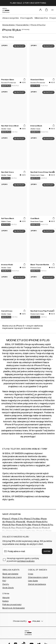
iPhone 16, (31, 522)
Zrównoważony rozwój (38, 577)
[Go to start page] (6, 10)
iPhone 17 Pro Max (32, 519)
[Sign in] (40, 10)
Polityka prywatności (12, 605)
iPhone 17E (10, 522)
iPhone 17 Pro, (17, 519)
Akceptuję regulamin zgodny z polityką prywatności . (23, 560)
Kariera (5, 601)
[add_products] (24, 79)
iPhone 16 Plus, (9, 525)
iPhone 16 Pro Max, (24, 525)
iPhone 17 (6, 519)
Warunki (6, 598)
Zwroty (6, 584)
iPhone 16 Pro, (42, 522)
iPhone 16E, (21, 522)
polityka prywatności (26, 561)
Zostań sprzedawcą (37, 584)
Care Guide (33, 581)
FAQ (4, 581)
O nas (31, 574)
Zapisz (47, 551)
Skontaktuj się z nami (12, 577)
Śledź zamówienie (10, 574)
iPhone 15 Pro (47, 525)
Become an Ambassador (14, 608)
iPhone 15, (37, 525)
